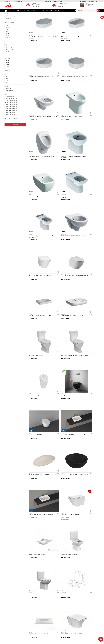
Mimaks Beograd (8, 14)
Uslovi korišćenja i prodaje (35, 611)
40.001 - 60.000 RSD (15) (12, 123)
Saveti (30, 601)
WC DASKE (8, 31)
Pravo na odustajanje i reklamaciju (37, 613)
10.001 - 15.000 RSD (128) (12, 113)
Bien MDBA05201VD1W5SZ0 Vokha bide (86, 547)
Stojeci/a (8, 64)
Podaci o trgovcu (57, 602)
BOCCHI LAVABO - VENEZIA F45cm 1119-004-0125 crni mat (87, 279)
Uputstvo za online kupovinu (36, 617)
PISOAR (7, 28)
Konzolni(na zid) (10, 58)
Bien (7, 44)
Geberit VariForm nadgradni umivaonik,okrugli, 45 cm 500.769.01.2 (88, 44)
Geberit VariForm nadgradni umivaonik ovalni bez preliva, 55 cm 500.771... (39, 44)
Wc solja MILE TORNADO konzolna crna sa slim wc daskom (64, 245)
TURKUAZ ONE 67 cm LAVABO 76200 (37, 446)
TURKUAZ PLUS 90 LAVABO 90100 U (86, 480)
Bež (7, 91)
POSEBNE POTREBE (10, 29)
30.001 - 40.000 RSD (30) (12, 121)
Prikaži (83, 17)
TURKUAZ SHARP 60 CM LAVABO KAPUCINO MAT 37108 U (39, 548)
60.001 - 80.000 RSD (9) (11, 125)
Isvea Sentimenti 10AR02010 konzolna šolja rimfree (87, 245)
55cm (7, 79)
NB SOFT (56, 641)
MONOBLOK (8, 24)
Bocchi (8, 46)
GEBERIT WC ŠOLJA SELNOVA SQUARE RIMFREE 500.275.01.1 (62, 77)
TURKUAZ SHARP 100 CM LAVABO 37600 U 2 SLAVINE (63, 514)
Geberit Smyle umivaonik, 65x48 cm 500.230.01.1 (40, 211)
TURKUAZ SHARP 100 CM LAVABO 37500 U (39, 513)
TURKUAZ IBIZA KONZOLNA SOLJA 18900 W (63, 379)
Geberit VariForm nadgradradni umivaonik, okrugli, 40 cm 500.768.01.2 (39, 77)
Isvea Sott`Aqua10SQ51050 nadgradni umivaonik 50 (38, 279)
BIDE (6, 26)
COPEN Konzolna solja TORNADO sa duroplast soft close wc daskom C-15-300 (64, 178)
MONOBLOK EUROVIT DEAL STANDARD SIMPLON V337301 (86, 212)
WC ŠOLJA (8, 22)
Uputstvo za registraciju (35, 615)
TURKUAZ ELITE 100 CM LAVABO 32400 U (38, 379)
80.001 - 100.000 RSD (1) (12, 127)
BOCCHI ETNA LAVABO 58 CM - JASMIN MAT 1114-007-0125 (63, 279)
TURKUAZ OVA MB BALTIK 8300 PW (85, 446)
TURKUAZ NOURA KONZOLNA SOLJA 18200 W (88, 379)
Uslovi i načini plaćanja (34, 608)
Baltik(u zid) (9, 56)
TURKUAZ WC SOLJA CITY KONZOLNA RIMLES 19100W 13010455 (64, 548)
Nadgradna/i (9, 60)
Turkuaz (8, 42)
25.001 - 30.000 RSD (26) (12, 119)
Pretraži (15, 137)
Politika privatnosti (33, 618)
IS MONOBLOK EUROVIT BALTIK (60, 211)
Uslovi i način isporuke (34, 606)
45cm (7, 75)
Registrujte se (91, 1)
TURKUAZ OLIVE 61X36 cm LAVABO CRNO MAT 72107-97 (40, 413)
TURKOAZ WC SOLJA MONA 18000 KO (62, 312)
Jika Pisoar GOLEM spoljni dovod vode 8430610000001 (38, 245)
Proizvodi (16, 14)
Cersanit (8, 48)
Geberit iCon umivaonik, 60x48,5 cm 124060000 (88, 177)
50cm (7, 77)
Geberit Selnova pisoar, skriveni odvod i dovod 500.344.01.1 (40, 111)
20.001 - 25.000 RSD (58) (12, 117)
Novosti (31, 602)
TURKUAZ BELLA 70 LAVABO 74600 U (86, 312)
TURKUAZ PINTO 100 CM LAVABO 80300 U (63, 480)
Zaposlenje (56, 599)
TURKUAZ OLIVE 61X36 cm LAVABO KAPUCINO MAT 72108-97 (64, 413)
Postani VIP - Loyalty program (36, 599)
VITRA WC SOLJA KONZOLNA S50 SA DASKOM (40, 177)
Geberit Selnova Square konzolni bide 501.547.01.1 (86, 111)
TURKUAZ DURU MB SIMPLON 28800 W (62, 346)
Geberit (8, 40)
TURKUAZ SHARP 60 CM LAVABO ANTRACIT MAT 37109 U (87, 514)
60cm (7, 81)
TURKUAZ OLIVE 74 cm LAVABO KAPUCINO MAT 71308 (87, 413)
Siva (7, 95)
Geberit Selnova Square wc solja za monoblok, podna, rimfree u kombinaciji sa (64, 145)
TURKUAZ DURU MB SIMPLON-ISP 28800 (86, 346)
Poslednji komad (10, 103)
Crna (7, 93)
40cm (7, 73)
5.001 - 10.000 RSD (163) (12, 111)
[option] (52, 1)
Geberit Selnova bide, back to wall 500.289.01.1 (88, 77)
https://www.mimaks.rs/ (45, 641)
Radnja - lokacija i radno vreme (61, 606)
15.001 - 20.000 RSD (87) (12, 115)
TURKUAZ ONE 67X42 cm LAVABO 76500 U (63, 446)
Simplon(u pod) (9, 62)
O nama (55, 601)
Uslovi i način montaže (34, 609)
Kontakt (55, 604)
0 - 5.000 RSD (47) (10, 109)
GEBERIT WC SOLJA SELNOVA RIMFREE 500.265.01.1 (86, 145)
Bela (7, 89)
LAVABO (8, 20)
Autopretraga (53, 17)
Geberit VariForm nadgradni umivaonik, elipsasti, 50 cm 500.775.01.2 (62, 44)
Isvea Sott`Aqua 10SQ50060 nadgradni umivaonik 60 (38, 313)
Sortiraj (60, 17)
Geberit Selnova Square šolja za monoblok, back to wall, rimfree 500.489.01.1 (39, 145)
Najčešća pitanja (33, 604)
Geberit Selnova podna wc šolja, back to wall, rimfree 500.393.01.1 (63, 111)
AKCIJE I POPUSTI (10, 101)
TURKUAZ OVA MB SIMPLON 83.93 (37, 480)
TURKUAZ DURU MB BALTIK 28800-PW (38, 346)
